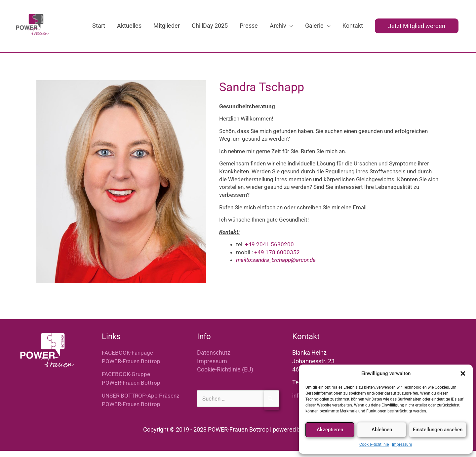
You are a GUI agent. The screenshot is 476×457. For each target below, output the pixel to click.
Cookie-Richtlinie (374, 444)
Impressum (402, 444)
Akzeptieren (330, 430)
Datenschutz (214, 359)
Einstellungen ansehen (438, 430)
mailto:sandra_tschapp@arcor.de (276, 266)
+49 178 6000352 (277, 259)
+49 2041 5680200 (269, 251)
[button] (463, 373)
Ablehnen (382, 430)
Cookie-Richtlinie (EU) (225, 376)
